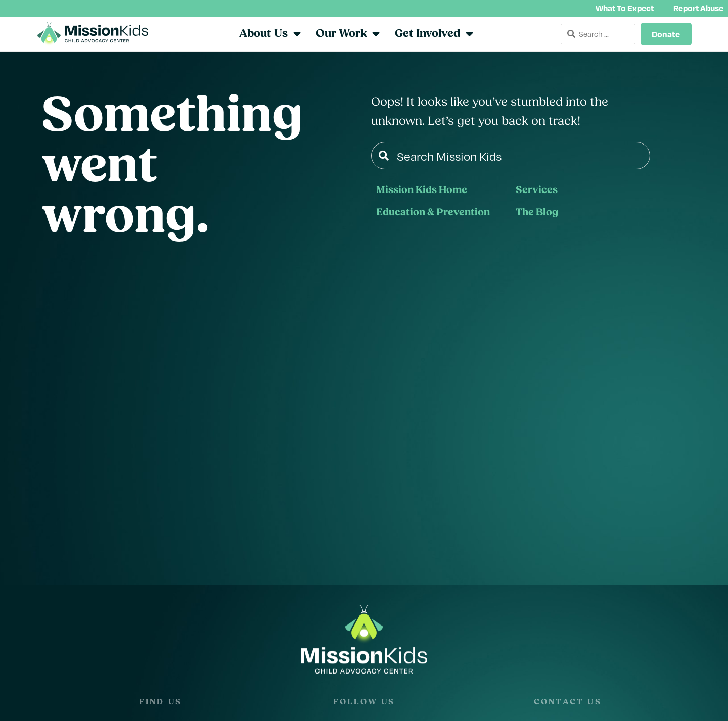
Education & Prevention (433, 214)
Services (537, 191)
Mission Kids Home (422, 191)
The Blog (537, 214)
